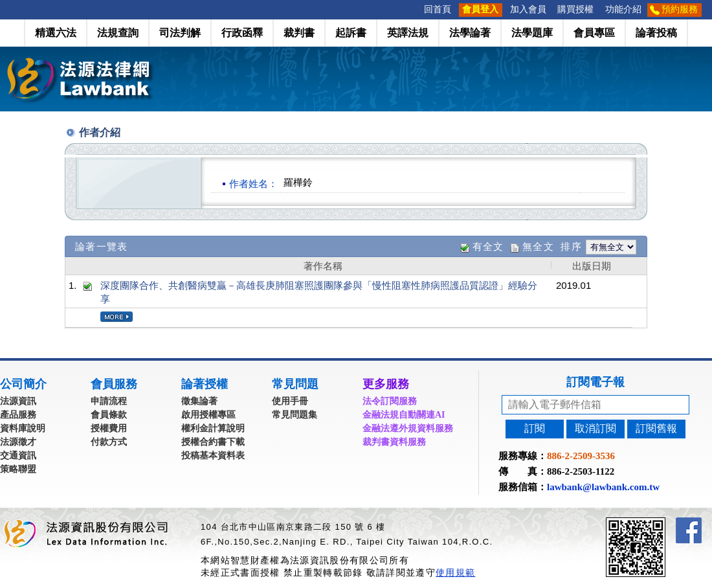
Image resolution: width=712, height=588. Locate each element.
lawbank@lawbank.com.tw (603, 487)
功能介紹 (623, 9)
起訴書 (351, 33)
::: (414, 9)
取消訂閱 (595, 428)
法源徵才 (18, 442)
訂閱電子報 (595, 382)
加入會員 (528, 9)
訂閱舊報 (656, 428)
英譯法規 (408, 33)
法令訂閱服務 (390, 401)
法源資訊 (18, 401)
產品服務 (18, 415)
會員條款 (109, 415)
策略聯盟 (18, 469)
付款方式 (109, 442)
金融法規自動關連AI (404, 415)
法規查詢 (118, 33)
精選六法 (56, 33)
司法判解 (180, 33)
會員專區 (594, 33)
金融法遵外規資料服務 (408, 428)
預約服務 (680, 9)
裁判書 (299, 33)
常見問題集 (295, 415)
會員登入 (480, 9)
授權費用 (109, 428)
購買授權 (575, 9)
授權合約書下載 (213, 442)
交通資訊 (18, 456)
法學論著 (470, 33)
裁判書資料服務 (394, 442)
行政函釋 (242, 33)
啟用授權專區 (208, 415)
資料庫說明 (23, 428)
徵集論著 (199, 401)
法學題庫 (532, 33)
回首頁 (438, 9)
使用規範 (455, 572)
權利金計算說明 (213, 428)
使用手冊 (290, 401)
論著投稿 (656, 33)
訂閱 (535, 428)
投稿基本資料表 (213, 456)
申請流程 (109, 401)
